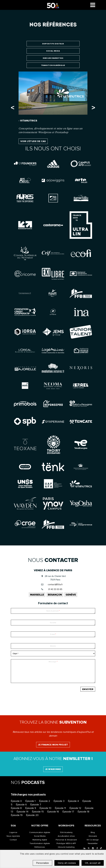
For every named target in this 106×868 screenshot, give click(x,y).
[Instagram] (93, 848)
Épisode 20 (32, 815)
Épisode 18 (83, 812)
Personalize (42, 863)
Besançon (55, 595)
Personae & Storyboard (66, 840)
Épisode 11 (60, 808)
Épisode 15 (38, 812)
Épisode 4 (73, 801)
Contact (13, 840)
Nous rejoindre (13, 836)
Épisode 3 (59, 801)
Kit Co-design (93, 840)
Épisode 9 (31, 808)
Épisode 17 (68, 812)
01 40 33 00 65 (55, 589)
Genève (71, 595)
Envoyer (88, 689)
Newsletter (93, 843)
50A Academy (66, 832)
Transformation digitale (40, 843)
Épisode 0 (16, 801)
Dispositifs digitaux (53, 44)
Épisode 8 (16, 808)
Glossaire (93, 836)
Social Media (53, 51)
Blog (93, 832)
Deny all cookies (67, 863)
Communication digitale (40, 832)
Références (40, 847)
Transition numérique (53, 65)
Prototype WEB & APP (66, 843)
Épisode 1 (30, 801)
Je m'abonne (53, 769)
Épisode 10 (45, 808)
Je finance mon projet (53, 745)
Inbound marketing (53, 58)
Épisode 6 (21, 805)
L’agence (13, 832)
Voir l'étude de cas (33, 141)
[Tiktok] (101, 848)
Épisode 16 (53, 812)
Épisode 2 (45, 801)
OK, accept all (93, 863)
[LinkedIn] (84, 848)
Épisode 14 (22, 812)
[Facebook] (97, 848)
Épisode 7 (36, 805)
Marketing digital (40, 840)
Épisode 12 (75, 808)
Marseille (37, 595)
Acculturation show (66, 836)
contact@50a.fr (55, 584)
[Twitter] (89, 848)
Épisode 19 (17, 815)
